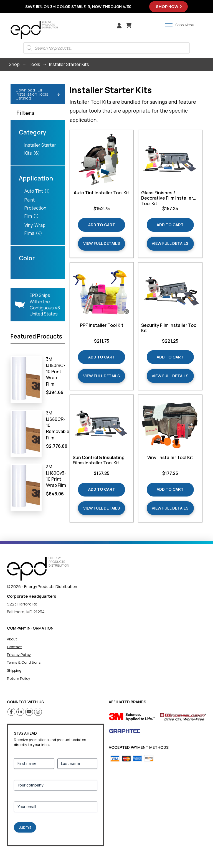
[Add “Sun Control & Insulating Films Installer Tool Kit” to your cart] (102, 490)
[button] (129, 26)
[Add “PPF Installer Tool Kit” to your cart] (102, 357)
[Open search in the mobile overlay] (106, 48)
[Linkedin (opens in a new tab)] (20, 712)
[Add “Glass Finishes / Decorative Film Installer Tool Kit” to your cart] (170, 225)
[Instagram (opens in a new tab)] (38, 712)
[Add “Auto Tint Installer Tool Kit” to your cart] (102, 225)
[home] (38, 569)
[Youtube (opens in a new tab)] (29, 712)
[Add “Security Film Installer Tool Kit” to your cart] (170, 357)
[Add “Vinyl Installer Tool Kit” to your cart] (170, 490)
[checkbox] (38, 149)
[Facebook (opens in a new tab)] (12, 712)
